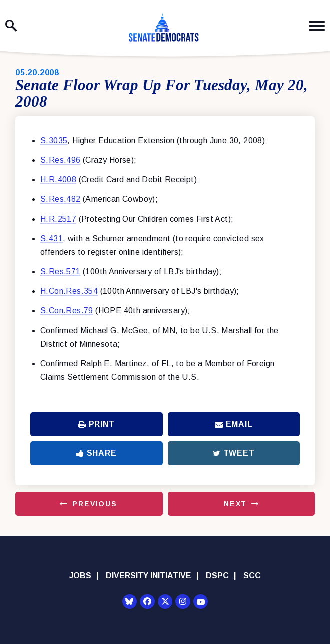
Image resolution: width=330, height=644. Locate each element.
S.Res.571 (60, 271)
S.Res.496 (60, 160)
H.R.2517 (58, 219)
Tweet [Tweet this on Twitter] (234, 453)
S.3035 (54, 140)
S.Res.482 (60, 199)
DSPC (217, 576)
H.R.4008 (58, 179)
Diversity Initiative (148, 576)
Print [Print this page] (96, 424)
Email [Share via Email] (234, 424)
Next (235, 504)
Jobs (80, 576)
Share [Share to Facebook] (96, 453)
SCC (252, 576)
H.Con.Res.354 (69, 291)
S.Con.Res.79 (67, 310)
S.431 (51, 238)
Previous (95, 504)
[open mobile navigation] (317, 26)
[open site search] (11, 26)
